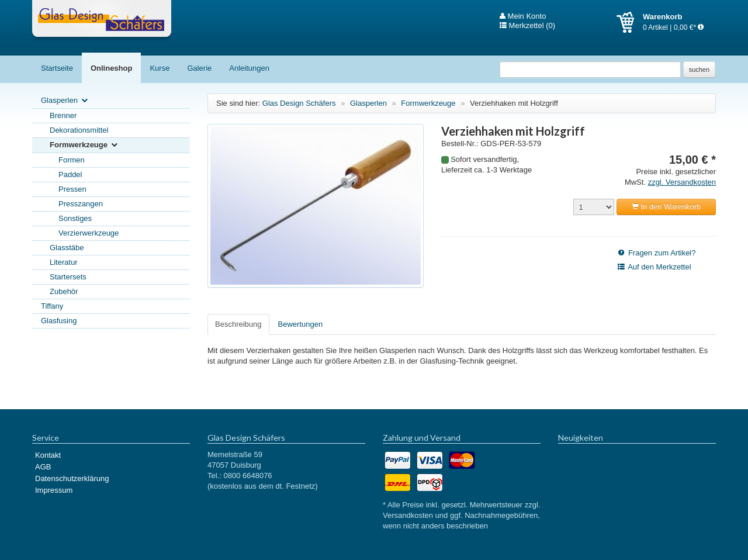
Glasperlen (65, 101)
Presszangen (81, 204)
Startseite (57, 68)
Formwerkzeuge (84, 145)
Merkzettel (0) (527, 26)
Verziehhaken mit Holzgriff (514, 103)
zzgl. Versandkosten (682, 182)
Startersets (68, 277)
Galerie (199, 68)
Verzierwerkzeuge (89, 233)
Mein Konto (523, 16)
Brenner (63, 115)
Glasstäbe (67, 248)
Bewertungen (301, 324)
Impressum (54, 490)
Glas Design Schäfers (102, 20)
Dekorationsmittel (79, 130)
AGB (43, 467)
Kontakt (48, 455)
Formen (72, 160)
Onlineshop (112, 68)
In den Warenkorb (666, 207)
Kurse (160, 68)
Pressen (72, 189)
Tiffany (52, 306)
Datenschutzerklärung (72, 478)
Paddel (70, 174)
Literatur (64, 262)
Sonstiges (75, 218)
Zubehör (64, 291)
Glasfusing (59, 321)
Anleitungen (249, 68)
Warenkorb (630, 22)
